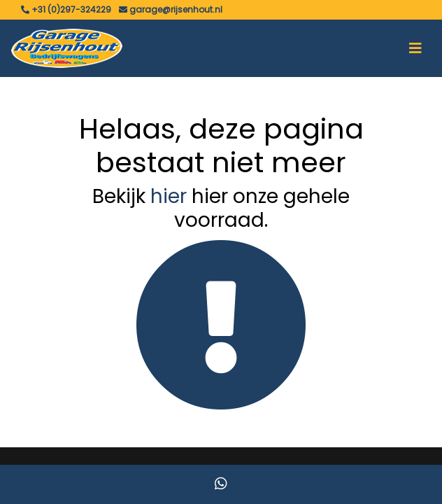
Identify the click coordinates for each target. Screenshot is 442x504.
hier (169, 196)
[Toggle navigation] (415, 48)
